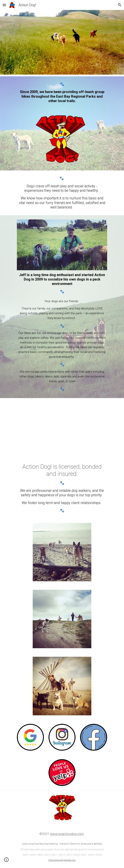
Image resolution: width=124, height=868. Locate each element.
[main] (62, 93)
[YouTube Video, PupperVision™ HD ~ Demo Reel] (62, 428)
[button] (4, 5)
